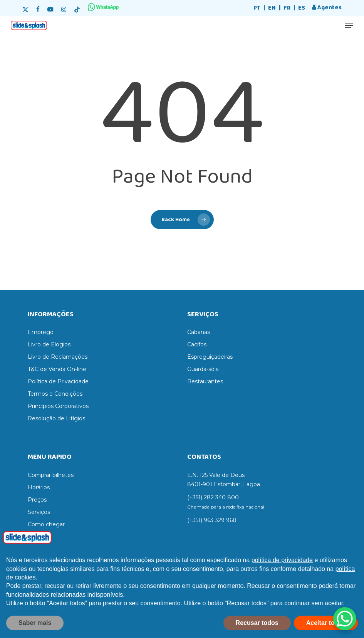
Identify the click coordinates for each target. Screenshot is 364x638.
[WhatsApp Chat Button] (345, 619)
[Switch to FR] (287, 8)
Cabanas (199, 332)
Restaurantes (205, 381)
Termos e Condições (55, 394)
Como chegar (46, 524)
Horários (39, 487)
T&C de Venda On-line (57, 369)
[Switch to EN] (272, 8)
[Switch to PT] (257, 8)
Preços (37, 500)
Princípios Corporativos (58, 406)
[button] (349, 25)
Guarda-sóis (203, 369)
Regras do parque (52, 537)
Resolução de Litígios (56, 418)
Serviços (39, 512)
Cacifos (197, 344)
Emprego (41, 332)
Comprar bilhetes (51, 475)
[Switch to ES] (302, 8)
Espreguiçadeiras (210, 357)
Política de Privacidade (58, 381)
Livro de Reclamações (58, 357)
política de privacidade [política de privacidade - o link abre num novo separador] (282, 569)
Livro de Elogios (49, 344)
